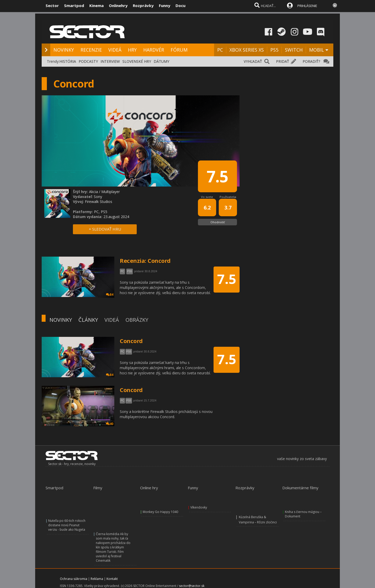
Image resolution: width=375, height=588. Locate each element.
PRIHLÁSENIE (307, 6)
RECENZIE (91, 50)
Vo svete (207, 197)
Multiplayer (111, 192)
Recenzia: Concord (145, 261)
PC (220, 50)
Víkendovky (199, 507)
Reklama (97, 579)
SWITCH (294, 50)
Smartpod (74, 5)
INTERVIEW (110, 61)
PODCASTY (88, 61)
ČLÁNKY (88, 320)
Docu (180, 5)
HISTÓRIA (68, 61)
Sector (52, 5)
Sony (98, 197)
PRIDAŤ (283, 61)
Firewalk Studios (99, 202)
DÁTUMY (161, 61)
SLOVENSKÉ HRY (137, 61)
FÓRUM (179, 50)
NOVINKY (64, 50)
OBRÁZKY (137, 320)
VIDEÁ (115, 50)
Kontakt (112, 579)
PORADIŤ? (311, 61)
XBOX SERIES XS (247, 50)
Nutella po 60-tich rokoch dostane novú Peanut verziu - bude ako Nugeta (67, 525)
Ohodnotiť (218, 222)
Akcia (93, 192)
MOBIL (317, 50)
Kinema (96, 5)
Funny (165, 5)
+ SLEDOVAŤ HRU (105, 229)
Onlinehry (118, 5)
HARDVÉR (154, 50)
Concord (131, 341)
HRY (132, 50)
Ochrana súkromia (74, 579)
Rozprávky (143, 5)
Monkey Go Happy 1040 (160, 512)
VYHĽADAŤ (253, 61)
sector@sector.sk (192, 586)
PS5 (274, 50)
